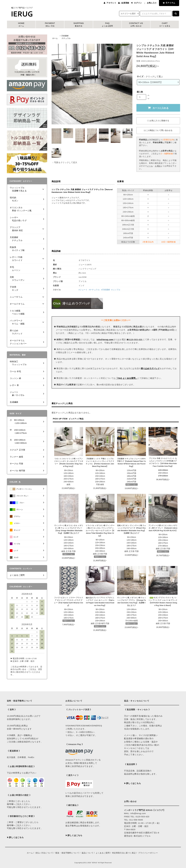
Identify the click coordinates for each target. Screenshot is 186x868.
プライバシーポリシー (148, 853)
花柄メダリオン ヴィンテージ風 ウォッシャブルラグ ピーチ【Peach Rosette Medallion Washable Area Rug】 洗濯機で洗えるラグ (132, 529)
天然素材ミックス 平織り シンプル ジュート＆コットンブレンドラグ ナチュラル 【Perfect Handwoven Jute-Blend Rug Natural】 (100, 463)
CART (165, 25)
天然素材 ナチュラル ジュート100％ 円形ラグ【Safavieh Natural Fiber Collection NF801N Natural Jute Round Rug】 (132, 463)
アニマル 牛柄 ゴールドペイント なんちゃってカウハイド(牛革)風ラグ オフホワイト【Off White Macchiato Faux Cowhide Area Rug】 (163, 462)
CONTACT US (136, 25)
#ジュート (83, 290)
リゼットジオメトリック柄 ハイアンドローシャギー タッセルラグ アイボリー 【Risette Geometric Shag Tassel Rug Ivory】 (69, 463)
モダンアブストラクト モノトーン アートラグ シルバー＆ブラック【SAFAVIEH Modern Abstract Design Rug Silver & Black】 (163, 601)
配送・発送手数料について (67, 853)
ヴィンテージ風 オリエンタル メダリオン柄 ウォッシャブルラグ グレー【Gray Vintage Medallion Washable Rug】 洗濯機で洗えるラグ (69, 529)
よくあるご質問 (103, 853)
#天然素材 (106, 290)
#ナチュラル (94, 290)
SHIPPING (79, 25)
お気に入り (152, 3)
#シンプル (116, 290)
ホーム (55, 38)
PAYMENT (50, 25)
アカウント (111, 3)
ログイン (138, 3)
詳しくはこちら (16, 837)
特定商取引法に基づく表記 (124, 853)
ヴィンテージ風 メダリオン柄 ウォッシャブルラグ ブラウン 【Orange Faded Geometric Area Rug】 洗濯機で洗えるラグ (132, 601)
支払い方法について (44, 853)
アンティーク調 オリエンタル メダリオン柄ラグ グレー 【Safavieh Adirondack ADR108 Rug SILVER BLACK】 (163, 528)
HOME (21, 25)
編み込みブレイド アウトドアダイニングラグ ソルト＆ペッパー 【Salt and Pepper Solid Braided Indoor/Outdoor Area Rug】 (100, 601)
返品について (87, 853)
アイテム (169, 3)
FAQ (107, 25)
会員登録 (125, 3)
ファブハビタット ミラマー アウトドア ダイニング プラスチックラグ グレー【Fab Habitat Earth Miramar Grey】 (69, 601)
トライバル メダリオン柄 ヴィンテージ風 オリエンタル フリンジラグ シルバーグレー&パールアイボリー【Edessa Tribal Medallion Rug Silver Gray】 (100, 531)
